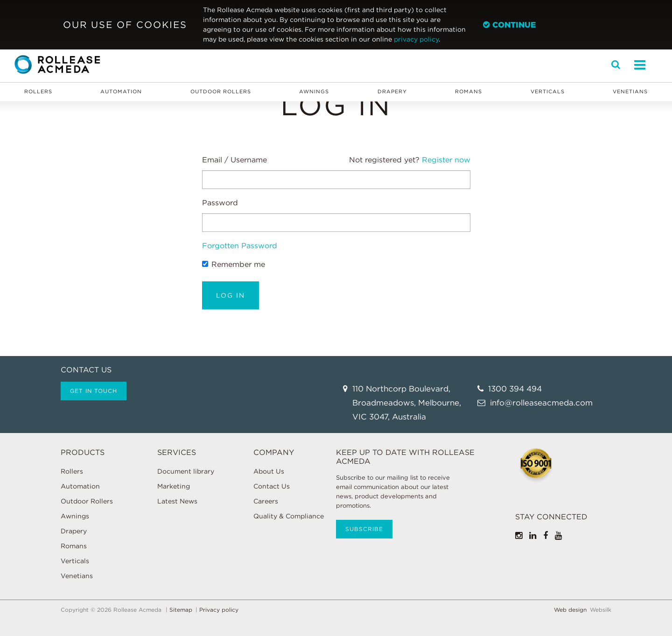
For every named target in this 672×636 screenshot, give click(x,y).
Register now (446, 160)
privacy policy (416, 39)
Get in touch (94, 391)
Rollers (38, 91)
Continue (509, 25)
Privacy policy (219, 610)
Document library (186, 471)
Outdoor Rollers (221, 91)
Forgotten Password (240, 246)
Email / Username (234, 160)
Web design (570, 610)
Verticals (548, 91)
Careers (266, 501)
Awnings (314, 91)
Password (220, 203)
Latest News (177, 501)
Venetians (630, 91)
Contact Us (272, 486)
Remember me (234, 264)
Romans (469, 91)
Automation (121, 91)
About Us (269, 471)
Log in (231, 295)
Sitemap (181, 610)
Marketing (174, 486)
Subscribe (364, 529)
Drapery (392, 91)
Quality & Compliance (289, 516)
